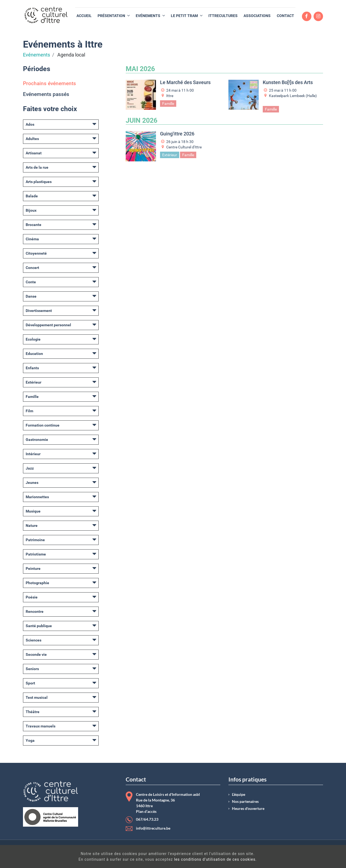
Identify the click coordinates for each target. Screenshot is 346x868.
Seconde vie (36, 654)
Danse (31, 296)
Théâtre (33, 712)
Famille (32, 397)
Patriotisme (36, 554)
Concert (32, 268)
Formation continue (43, 425)
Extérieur (34, 382)
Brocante (34, 225)
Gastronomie (37, 440)
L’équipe (239, 794)
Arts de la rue (37, 167)
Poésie (32, 597)
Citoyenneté (36, 253)
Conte (31, 282)
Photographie (37, 583)
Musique (33, 511)
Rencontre (35, 611)
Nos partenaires (245, 802)
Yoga (30, 740)
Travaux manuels (41, 726)
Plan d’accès (146, 812)
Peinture (33, 568)
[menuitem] (84, 16)
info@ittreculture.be (153, 828)
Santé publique (39, 626)
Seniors (32, 669)
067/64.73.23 (147, 819)
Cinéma (32, 239)
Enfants (32, 368)
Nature (32, 526)
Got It (302, 857)
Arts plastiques (39, 182)
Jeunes (32, 483)
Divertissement (39, 311)
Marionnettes (37, 497)
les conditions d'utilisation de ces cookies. (181, 859)
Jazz (30, 468)
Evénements (36, 55)
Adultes (32, 139)
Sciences (34, 640)
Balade (32, 196)
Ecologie (33, 339)
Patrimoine (35, 540)
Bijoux (31, 210)
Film (29, 411)
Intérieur (33, 454)
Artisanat (34, 153)
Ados (30, 124)
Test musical (37, 697)
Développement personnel (48, 325)
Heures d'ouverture (248, 809)
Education (34, 354)
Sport (30, 683)
